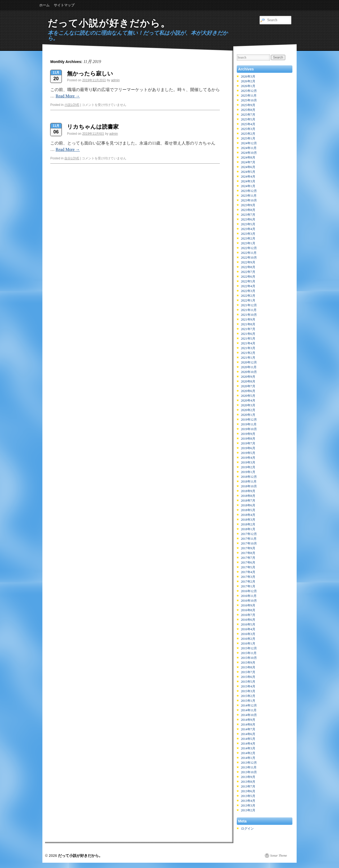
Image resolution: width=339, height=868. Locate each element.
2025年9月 (248, 105)
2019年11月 (249, 424)
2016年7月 (248, 615)
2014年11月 (249, 710)
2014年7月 (248, 729)
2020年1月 (248, 415)
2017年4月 (248, 572)
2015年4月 (248, 686)
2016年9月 (248, 605)
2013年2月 (248, 810)
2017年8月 (248, 553)
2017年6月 (248, 563)
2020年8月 (248, 381)
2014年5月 (248, 739)
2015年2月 (248, 696)
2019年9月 (248, 434)
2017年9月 (248, 548)
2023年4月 (248, 229)
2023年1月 (248, 243)
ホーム (44, 5)
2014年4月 (248, 744)
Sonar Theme (279, 856)
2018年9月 (248, 491)
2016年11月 (249, 596)
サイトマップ (64, 5)
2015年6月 (248, 677)
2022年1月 (248, 300)
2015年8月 (248, 667)
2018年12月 (249, 477)
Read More (68, 96)
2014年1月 (248, 758)
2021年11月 (249, 310)
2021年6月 (248, 334)
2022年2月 (248, 296)
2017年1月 (248, 586)
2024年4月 (248, 177)
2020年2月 (248, 410)
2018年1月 (248, 529)
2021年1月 (248, 358)
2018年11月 (249, 482)
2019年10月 (249, 429)
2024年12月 (249, 143)
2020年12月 (249, 362)
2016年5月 (248, 624)
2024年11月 (249, 148)
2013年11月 (249, 767)
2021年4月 (248, 343)
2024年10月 (249, 153)
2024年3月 (248, 181)
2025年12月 (249, 91)
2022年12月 (249, 248)
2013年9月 (248, 777)
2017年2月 (248, 582)
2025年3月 (248, 129)
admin (115, 80)
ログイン (247, 829)
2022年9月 (248, 262)
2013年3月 (248, 806)
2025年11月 (249, 96)
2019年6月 (248, 448)
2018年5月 (248, 510)
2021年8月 (248, 324)
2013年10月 (249, 772)
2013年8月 (248, 782)
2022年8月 (248, 267)
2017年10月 (249, 543)
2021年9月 (248, 320)
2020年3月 (248, 405)
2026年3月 (248, 77)
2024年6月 (248, 167)
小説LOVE (72, 105)
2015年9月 (248, 663)
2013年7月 (248, 786)
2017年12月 (249, 534)
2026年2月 (248, 81)
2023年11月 (249, 196)
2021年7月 (248, 329)
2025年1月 (248, 138)
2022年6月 (248, 277)
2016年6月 (248, 620)
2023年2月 (248, 239)
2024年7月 (248, 162)
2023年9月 (248, 205)
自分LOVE (72, 158)
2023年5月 (248, 224)
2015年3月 (248, 691)
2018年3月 (248, 520)
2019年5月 (248, 453)
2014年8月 (248, 725)
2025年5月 (248, 119)
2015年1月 (248, 701)
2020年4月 (248, 401)
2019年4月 (248, 458)
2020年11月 (249, 367)
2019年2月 (248, 467)
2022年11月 (249, 253)
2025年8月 (248, 110)
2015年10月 (249, 658)
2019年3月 (248, 462)
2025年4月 (248, 124)
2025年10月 (249, 100)
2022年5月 (248, 281)
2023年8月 (248, 210)
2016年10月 (249, 601)
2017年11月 (249, 539)
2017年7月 (248, 558)
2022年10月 (249, 258)
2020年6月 (248, 391)
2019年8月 (248, 439)
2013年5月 (248, 796)
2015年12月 (249, 648)
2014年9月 (248, 720)
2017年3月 (248, 577)
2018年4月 (248, 515)
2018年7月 (248, 501)
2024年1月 (248, 186)
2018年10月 (249, 486)
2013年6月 (248, 791)
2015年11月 (249, 653)
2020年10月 (249, 372)
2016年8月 (248, 610)
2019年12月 (249, 420)
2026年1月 (248, 86)
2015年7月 (248, 672)
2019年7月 (248, 443)
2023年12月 (249, 191)
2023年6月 (248, 219)
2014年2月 (248, 753)
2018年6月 (248, 505)
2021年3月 (248, 348)
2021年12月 (249, 305)
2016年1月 (248, 644)
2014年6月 (248, 734)
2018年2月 (248, 524)
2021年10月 (249, 315)
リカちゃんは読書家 (93, 127)
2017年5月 (248, 567)
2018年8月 (248, 496)
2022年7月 (248, 272)
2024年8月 (248, 158)
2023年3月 (248, 234)
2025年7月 (248, 115)
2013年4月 (248, 801)
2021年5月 (248, 339)
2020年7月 (248, 386)
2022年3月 (248, 291)
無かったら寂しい (90, 73)
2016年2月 (248, 639)
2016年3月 (248, 634)
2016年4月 (248, 629)
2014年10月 (249, 715)
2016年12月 (249, 591)
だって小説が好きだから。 (109, 23)
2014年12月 (249, 705)
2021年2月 (248, 353)
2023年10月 (249, 200)
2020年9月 (248, 377)
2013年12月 (249, 763)
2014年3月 (248, 748)
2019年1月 (248, 472)
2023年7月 (248, 215)
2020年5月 (248, 396)
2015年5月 (248, 682)
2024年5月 (248, 172)
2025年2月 (248, 134)
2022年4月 (248, 286)
